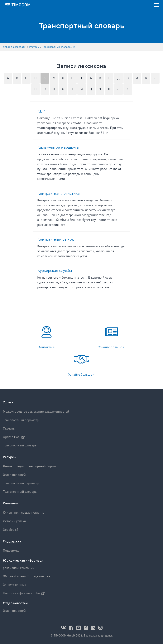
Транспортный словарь (20, 446)
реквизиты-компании (19, 568)
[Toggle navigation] (157, 5)
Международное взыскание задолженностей (36, 412)
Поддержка (12, 541)
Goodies (11, 530)
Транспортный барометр (21, 420)
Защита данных (14, 585)
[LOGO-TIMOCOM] (17, 5)
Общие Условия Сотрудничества (26, 577)
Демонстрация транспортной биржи (29, 466)
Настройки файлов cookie (24, 594)
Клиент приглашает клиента (24, 513)
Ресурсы (10, 457)
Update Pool (14, 437)
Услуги (8, 402)
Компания (11, 503)
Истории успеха (14, 521)
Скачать (9, 429)
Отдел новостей (14, 475)
